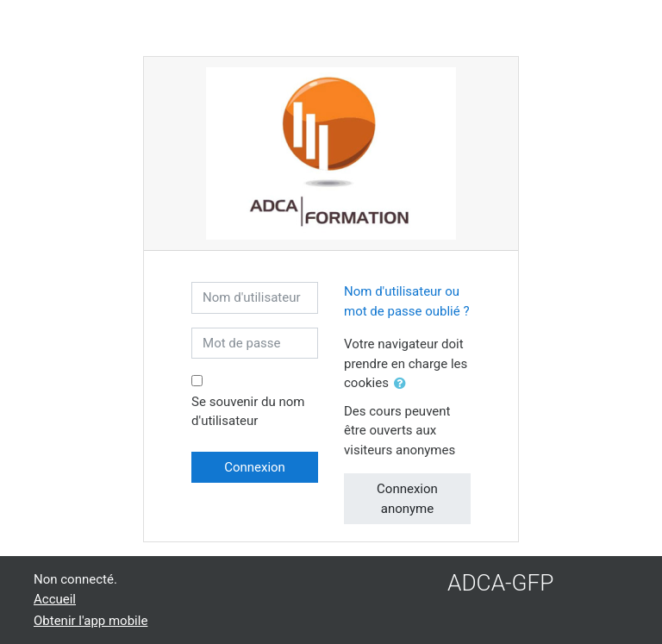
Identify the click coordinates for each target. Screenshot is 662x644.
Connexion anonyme (407, 499)
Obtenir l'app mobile (91, 621)
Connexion (255, 467)
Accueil (55, 599)
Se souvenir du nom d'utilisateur (248, 412)
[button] (403, 384)
